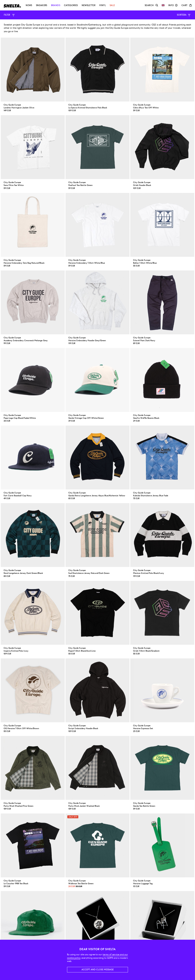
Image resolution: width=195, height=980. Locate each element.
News (29, 5)
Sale (112, 5)
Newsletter (89, 5)
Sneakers (42, 5)
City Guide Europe (30, 25)
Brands (56, 5)
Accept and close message (98, 970)
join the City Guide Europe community (121, 28)
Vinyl (103, 5)
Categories (71, 5)
